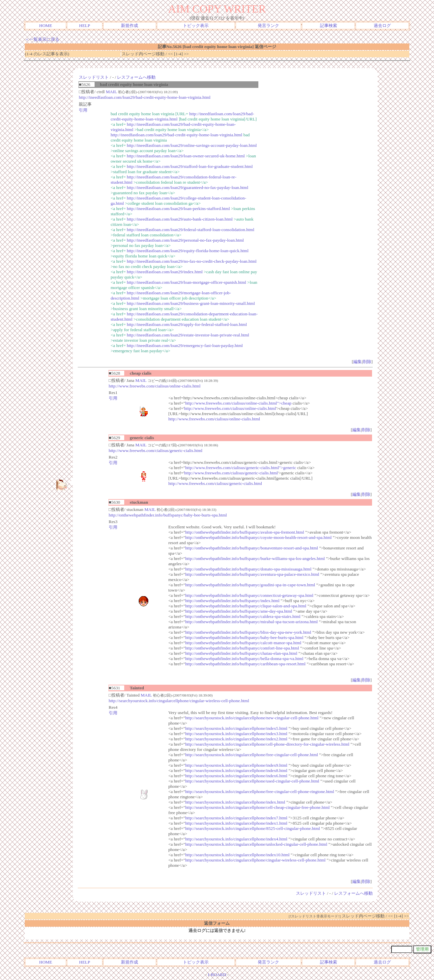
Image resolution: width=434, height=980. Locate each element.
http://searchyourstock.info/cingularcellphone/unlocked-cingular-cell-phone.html (256, 844)
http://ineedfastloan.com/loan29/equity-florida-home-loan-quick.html (188, 251)
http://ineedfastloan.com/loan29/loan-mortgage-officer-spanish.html (187, 282)
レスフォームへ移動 (136, 77)
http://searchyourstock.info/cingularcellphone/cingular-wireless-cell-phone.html (179, 701)
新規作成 (130, 26)
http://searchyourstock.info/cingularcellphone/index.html (235, 802)
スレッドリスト (94, 77)
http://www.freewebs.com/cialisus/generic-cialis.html (156, 450)
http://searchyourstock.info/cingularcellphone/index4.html (236, 839)
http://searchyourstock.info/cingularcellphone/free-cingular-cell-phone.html (252, 755)
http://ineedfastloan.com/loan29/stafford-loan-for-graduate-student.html (190, 166)
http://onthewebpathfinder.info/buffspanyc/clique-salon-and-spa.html (246, 606)
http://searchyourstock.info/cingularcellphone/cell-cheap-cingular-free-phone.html (258, 807)
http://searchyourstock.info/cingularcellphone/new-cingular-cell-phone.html (252, 718)
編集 (358, 362)
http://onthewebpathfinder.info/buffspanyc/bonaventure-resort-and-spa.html (252, 548)
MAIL (111, 92)
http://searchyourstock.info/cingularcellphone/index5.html (236, 728)
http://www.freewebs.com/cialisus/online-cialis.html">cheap (238, 403)
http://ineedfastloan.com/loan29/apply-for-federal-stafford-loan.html (187, 324)
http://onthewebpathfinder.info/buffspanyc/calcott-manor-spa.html (243, 643)
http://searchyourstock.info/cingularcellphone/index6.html (236, 776)
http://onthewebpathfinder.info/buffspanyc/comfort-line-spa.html (242, 648)
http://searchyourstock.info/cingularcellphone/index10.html (237, 855)
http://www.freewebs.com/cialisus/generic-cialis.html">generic (241, 468)
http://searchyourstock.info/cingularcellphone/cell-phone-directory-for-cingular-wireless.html (267, 744)
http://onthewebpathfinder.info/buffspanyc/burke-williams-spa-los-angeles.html (255, 558)
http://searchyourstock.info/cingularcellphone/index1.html (236, 823)
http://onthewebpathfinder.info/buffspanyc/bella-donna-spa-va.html (244, 659)
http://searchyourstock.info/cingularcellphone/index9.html (236, 765)
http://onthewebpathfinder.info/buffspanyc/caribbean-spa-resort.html (245, 664)
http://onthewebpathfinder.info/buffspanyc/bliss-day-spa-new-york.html (248, 632)
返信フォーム (217, 923)
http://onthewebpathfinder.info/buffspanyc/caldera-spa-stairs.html (243, 616)
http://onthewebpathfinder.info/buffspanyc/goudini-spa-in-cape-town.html (250, 585)
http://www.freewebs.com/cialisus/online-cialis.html (155, 386)
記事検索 (329, 26)
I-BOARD (217, 975)
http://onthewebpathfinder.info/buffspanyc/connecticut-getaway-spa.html (249, 595)
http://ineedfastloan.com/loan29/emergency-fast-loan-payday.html (185, 345)
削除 (367, 362)
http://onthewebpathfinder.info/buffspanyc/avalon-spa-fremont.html (245, 532)
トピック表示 (196, 26)
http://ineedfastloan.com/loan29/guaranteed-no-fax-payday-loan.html (188, 187)
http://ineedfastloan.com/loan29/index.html (165, 272)
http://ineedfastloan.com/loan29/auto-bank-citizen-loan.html (180, 219)
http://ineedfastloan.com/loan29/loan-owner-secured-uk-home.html (186, 156)
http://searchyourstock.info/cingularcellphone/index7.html (236, 818)
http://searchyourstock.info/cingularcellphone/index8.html (236, 770)
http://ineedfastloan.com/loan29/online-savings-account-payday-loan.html (192, 145)
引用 (83, 110)
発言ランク (268, 26)
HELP (85, 26)
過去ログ (382, 26)
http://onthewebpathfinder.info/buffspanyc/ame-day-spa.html (239, 611)
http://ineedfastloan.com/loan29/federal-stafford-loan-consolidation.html (191, 230)
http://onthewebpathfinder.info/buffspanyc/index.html (232, 601)
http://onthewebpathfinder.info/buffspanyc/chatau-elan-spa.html (241, 653)
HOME (46, 26)
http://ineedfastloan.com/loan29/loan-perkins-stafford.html (178, 209)
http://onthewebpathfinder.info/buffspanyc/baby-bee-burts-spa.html (168, 515)
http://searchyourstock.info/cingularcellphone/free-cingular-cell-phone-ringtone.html (260, 792)
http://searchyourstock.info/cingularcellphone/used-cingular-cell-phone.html (252, 781)
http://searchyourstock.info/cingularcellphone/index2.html (236, 739)
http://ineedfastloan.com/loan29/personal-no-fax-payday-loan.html (185, 240)
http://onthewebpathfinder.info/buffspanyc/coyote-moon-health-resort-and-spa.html (259, 537)
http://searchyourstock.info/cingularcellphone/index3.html (236, 734)
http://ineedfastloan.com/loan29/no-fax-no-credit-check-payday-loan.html (192, 261)
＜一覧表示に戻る (42, 39)
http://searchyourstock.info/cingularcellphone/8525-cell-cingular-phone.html (253, 828)
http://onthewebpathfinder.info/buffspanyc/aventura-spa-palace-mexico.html (252, 574)
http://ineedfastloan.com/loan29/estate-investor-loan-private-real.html (188, 335)
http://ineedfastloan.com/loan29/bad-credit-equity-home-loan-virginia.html (145, 97)
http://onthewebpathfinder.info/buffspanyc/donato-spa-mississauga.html (248, 569)
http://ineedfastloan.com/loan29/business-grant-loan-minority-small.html (191, 303)
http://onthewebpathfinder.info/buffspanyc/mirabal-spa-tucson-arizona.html (251, 622)
